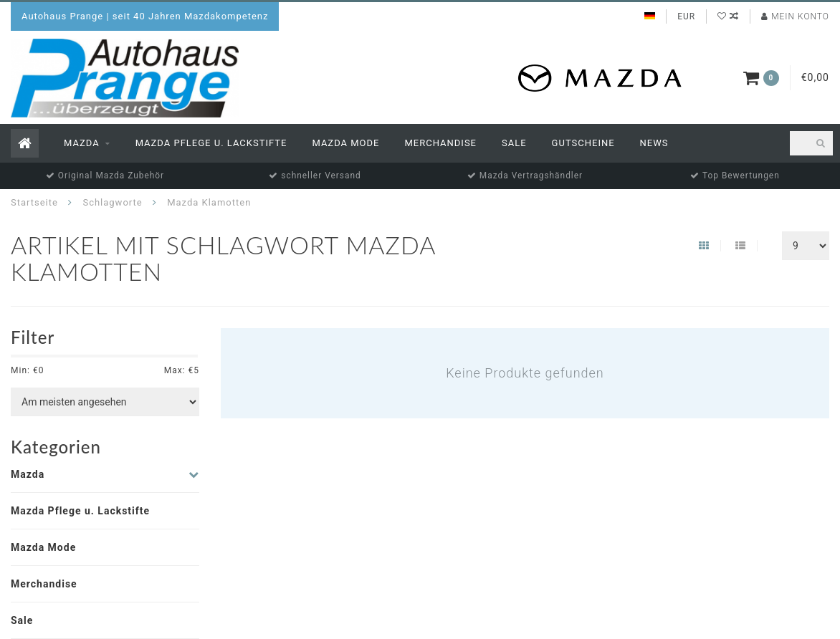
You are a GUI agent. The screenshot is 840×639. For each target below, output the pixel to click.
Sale (514, 143)
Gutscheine (583, 143)
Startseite (34, 202)
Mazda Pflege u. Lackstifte (211, 143)
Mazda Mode (345, 143)
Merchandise (440, 143)
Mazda (82, 143)
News (654, 143)
